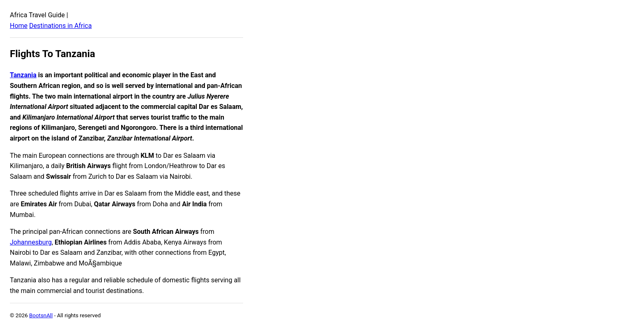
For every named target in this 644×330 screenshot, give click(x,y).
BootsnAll (41, 315)
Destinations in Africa (60, 26)
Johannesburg (31, 242)
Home (19, 26)
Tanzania (23, 75)
